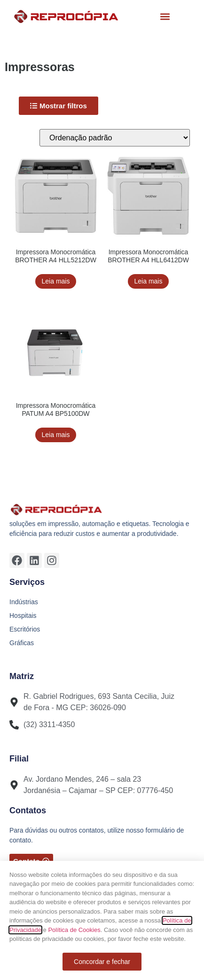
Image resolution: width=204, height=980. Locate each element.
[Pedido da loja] (115, 138)
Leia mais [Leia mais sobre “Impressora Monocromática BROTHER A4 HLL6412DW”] (149, 281)
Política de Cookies (74, 930)
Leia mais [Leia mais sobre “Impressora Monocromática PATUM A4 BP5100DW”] (56, 435)
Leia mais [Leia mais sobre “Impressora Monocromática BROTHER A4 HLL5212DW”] (56, 281)
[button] (165, 17)
